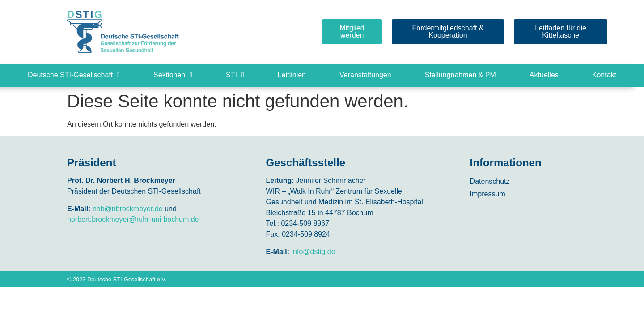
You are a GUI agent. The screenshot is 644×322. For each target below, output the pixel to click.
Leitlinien (292, 75)
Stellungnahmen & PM (460, 75)
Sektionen (173, 75)
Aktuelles (544, 75)
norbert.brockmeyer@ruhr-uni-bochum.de (133, 219)
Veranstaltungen (365, 75)
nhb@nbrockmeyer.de (128, 209)
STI (235, 75)
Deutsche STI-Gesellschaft (74, 75)
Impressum (488, 194)
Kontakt (604, 75)
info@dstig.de (314, 252)
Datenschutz (490, 181)
